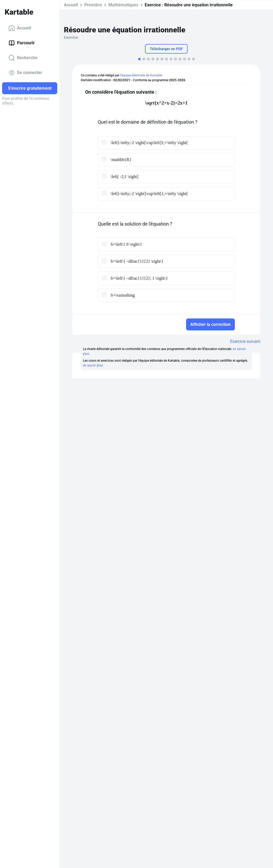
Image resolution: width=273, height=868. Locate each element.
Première (93, 5)
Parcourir (22, 43)
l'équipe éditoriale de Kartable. (142, 75)
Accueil (20, 28)
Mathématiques (123, 5)
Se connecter (25, 73)
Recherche (23, 58)
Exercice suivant (245, 341)
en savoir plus (93, 365)
